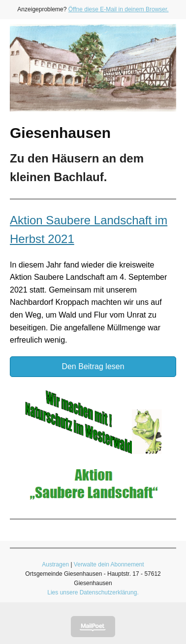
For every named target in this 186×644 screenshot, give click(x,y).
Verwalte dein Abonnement (109, 564)
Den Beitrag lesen (93, 366)
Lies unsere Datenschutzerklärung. (93, 592)
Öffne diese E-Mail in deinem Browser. (119, 9)
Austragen (55, 564)
